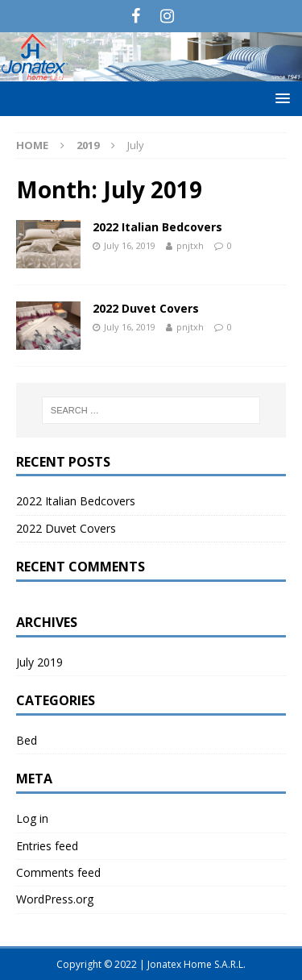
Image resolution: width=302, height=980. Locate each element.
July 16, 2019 (130, 245)
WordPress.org (55, 899)
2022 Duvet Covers (146, 308)
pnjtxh (190, 245)
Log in (32, 818)
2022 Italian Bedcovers (157, 227)
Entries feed (47, 846)
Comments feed (58, 872)
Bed (27, 740)
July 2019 (39, 662)
